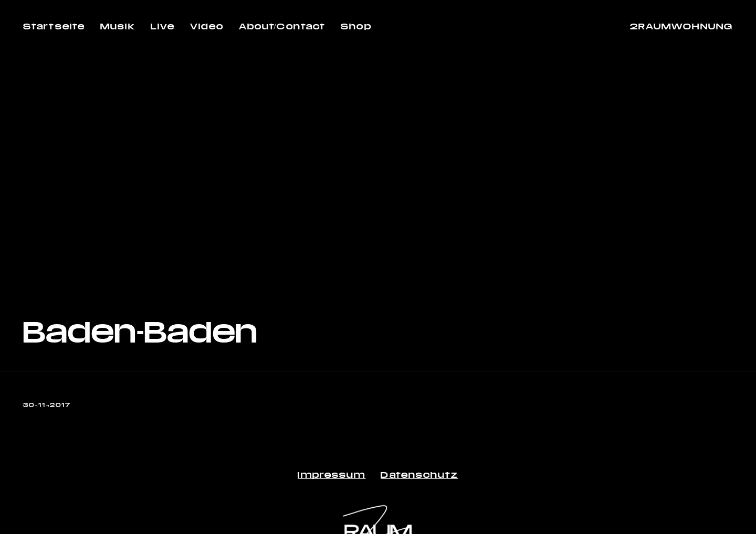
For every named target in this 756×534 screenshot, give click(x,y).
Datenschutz (419, 474)
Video (207, 26)
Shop (356, 26)
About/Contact (282, 26)
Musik (118, 26)
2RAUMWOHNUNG (681, 26)
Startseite (54, 26)
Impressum (332, 474)
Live (163, 26)
